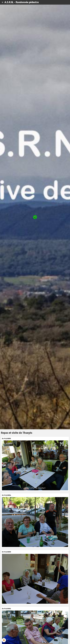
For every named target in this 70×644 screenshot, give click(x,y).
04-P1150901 (6, 609)
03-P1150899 (6, 552)
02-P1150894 (6, 495)
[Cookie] (4, 640)
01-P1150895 (6, 439)
